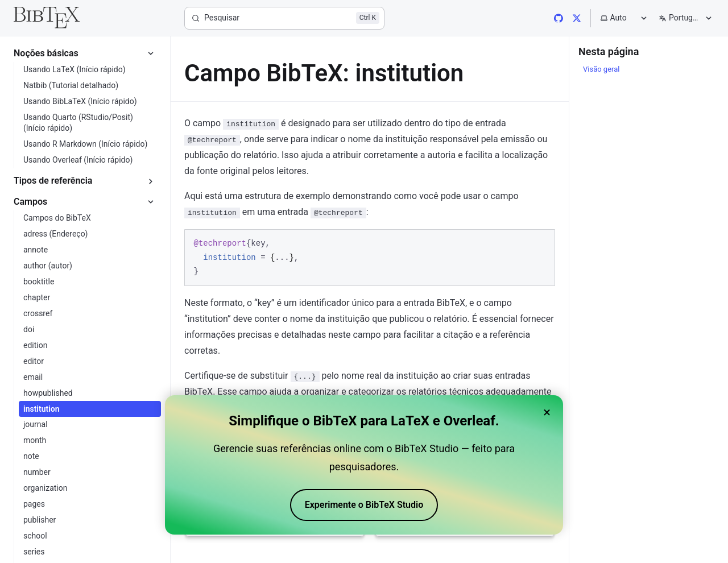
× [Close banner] (547, 412)
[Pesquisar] (284, 18)
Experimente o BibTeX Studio (364, 505)
